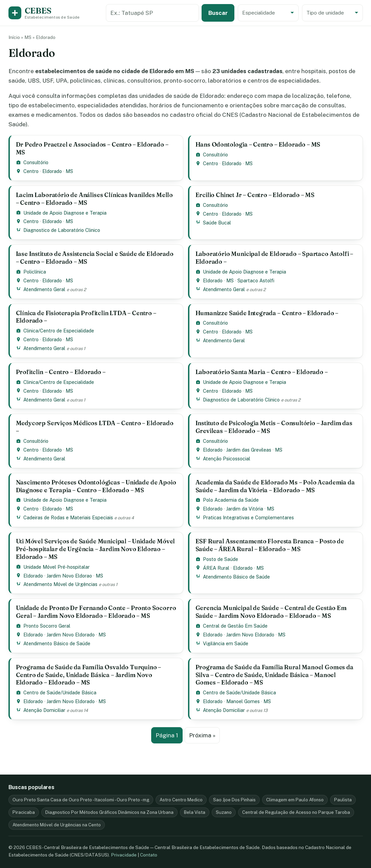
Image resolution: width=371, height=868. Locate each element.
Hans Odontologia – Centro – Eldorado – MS (258, 144)
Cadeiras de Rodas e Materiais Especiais (68, 517)
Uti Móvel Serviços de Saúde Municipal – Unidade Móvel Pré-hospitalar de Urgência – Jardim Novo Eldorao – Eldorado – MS (96, 549)
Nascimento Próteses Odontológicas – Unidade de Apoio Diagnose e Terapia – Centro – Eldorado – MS (96, 486)
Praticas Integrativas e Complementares (248, 517)
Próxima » (202, 735)
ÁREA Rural (216, 568)
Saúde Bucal (217, 223)
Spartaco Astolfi (256, 280)
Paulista (343, 800)
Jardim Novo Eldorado (71, 635)
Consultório (36, 162)
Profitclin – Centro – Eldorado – (61, 372)
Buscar (218, 13)
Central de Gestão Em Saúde (235, 626)
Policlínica (35, 272)
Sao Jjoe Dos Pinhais (234, 800)
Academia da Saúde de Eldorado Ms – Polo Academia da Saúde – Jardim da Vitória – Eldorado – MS (275, 486)
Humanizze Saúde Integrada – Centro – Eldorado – (267, 313)
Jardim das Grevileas (249, 450)
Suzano (224, 812)
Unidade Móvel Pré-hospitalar (56, 567)
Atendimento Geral (44, 289)
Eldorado (52, 171)
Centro (31, 171)
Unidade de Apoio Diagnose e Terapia (65, 213)
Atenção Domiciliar (44, 710)
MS (28, 37)
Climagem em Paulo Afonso (295, 800)
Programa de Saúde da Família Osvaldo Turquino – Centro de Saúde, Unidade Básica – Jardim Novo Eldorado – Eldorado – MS (89, 675)
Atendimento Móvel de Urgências (60, 584)
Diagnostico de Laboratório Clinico (62, 230)
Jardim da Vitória (245, 509)
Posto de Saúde (221, 559)
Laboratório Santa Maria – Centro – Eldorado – (262, 372)
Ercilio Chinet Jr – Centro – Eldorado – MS (255, 195)
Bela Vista (195, 812)
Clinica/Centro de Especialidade (59, 331)
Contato (149, 855)
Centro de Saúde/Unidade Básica (60, 692)
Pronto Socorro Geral (47, 626)
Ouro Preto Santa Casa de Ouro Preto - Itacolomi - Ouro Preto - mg (81, 800)
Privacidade (124, 855)
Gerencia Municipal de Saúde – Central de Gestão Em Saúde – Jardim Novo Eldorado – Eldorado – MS (271, 612)
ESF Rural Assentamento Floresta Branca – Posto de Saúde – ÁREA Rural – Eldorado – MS (270, 545)
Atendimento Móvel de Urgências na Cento (57, 825)
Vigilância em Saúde (226, 643)
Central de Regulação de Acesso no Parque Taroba (296, 812)
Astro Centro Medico (181, 800)
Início (14, 37)
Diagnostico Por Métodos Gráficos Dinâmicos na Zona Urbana (109, 812)
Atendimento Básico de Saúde (236, 577)
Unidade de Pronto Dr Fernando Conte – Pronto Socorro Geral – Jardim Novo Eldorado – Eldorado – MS (96, 612)
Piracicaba (24, 812)
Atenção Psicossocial (227, 459)
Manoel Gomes (243, 701)
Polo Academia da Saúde (231, 500)
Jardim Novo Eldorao (69, 576)
